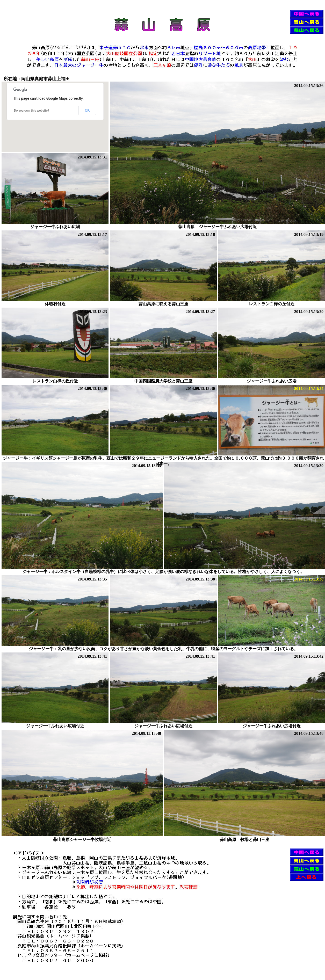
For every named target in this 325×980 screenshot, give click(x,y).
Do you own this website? (32, 111)
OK (87, 110)
